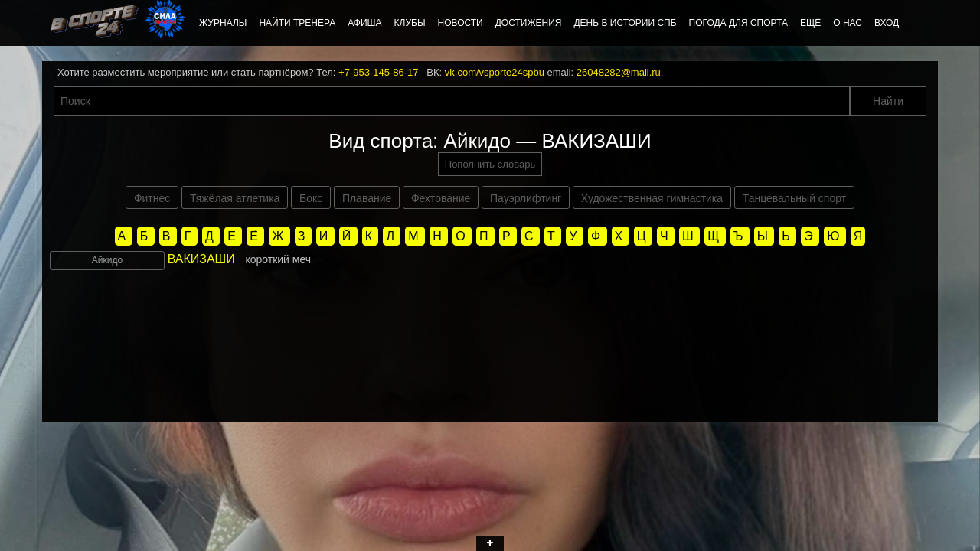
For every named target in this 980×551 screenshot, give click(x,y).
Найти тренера (297, 23)
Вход (887, 23)
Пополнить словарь (490, 164)
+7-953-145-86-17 (378, 72)
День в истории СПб (625, 23)
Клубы (410, 23)
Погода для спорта (738, 23)
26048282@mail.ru (619, 72)
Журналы (223, 23)
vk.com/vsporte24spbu (495, 72)
